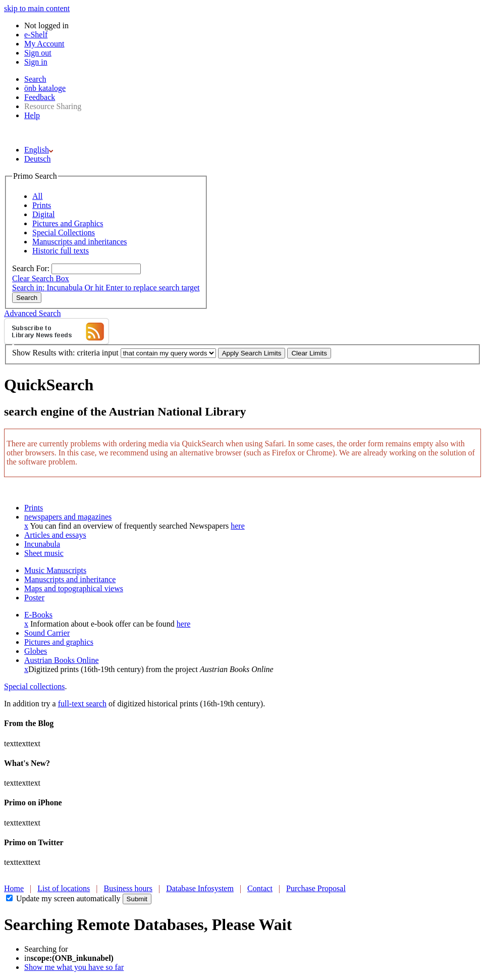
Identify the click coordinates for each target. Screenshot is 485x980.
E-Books (38, 615)
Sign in (36, 62)
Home (14, 888)
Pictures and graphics (59, 642)
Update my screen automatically (68, 898)
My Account (44, 44)
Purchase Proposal (316, 888)
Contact (260, 888)
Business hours (128, 888)
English (39, 150)
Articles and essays (55, 535)
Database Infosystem (200, 888)
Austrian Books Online (62, 660)
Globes (36, 651)
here (238, 526)
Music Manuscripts (55, 570)
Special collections (34, 686)
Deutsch (37, 159)
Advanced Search (32, 313)
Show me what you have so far (74, 967)
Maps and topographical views (74, 588)
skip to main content (37, 8)
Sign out (38, 53)
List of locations (64, 888)
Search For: (31, 268)
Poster (34, 598)
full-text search (82, 704)
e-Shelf (36, 35)
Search (35, 79)
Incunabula (42, 544)
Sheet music (44, 553)
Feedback (40, 97)
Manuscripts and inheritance (70, 579)
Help (32, 115)
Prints (34, 508)
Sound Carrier (47, 633)
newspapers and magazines (68, 517)
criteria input (97, 353)
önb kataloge (45, 88)
